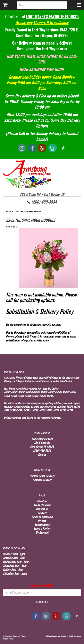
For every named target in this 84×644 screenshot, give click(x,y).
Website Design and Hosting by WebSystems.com (63, 636)
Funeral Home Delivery (42, 476)
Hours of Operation (42, 517)
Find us (42, 454)
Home (8, 211)
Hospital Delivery (42, 480)
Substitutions (42, 524)
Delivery (42, 513)
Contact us (42, 509)
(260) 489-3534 (42, 202)
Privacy (42, 521)
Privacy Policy (8, 639)
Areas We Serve (42, 505)
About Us (42, 501)
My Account (42, 532)
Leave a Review (42, 528)
